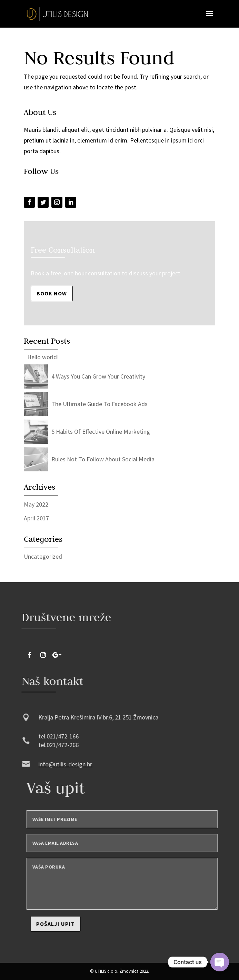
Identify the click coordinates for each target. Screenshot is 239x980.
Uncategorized (43, 556)
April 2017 (36, 518)
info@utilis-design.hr (50, 764)
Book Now (52, 293)
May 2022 (36, 504)
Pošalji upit (71, 924)
